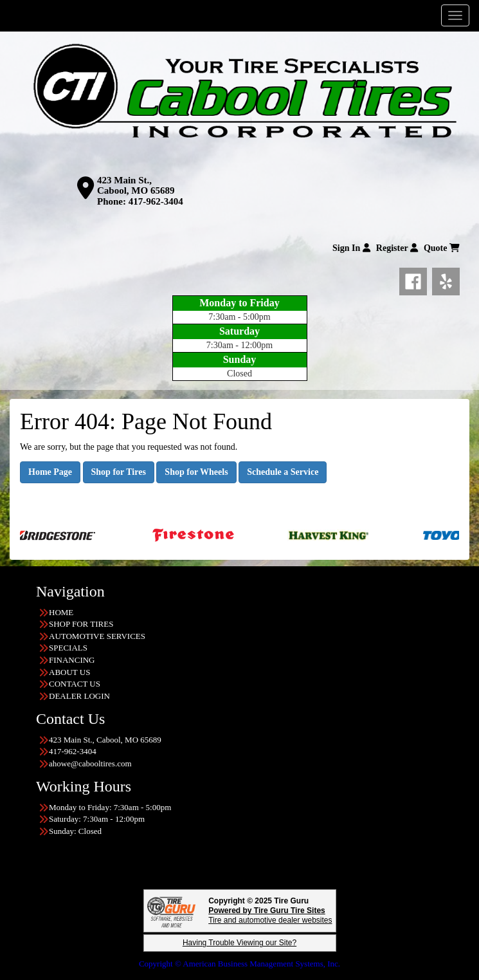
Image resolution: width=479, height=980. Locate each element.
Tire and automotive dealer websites (270, 915)
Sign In (351, 248)
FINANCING (72, 660)
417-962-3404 (156, 201)
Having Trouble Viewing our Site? (239, 943)
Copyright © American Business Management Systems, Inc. (239, 964)
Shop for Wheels (196, 472)
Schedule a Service (283, 472)
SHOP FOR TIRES (81, 624)
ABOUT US (69, 672)
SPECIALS (68, 648)
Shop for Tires (119, 472)
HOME (61, 612)
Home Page (50, 472)
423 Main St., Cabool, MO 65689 (136, 186)
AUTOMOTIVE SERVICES (97, 636)
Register (397, 248)
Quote (442, 248)
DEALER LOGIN (79, 696)
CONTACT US (75, 684)
